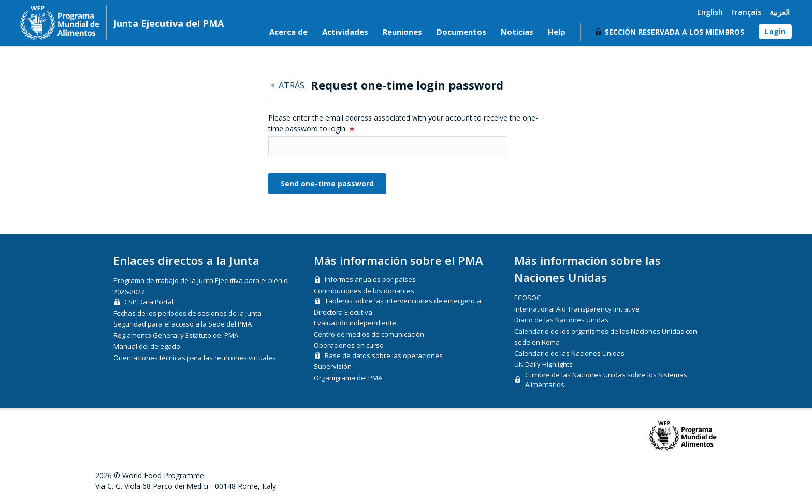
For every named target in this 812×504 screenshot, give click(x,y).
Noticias (517, 32)
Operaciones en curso (349, 345)
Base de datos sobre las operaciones (384, 355)
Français (746, 12)
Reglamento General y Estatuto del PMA (176, 335)
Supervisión (333, 366)
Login (775, 31)
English (710, 12)
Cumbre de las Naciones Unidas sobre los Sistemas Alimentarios (606, 380)
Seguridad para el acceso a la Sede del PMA (183, 324)
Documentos (461, 32)
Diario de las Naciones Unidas (561, 320)
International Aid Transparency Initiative (577, 309)
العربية (780, 12)
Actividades (345, 32)
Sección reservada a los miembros (675, 32)
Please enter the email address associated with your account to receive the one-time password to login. (403, 123)
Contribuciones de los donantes (364, 291)
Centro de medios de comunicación (369, 334)
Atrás (292, 85)
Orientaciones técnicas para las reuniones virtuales (195, 358)
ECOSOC (527, 298)
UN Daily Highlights (543, 364)
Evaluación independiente (355, 323)
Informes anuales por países (370, 279)
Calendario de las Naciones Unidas (569, 353)
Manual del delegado (147, 346)
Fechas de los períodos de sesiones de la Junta (187, 313)
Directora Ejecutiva (343, 312)
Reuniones (402, 32)
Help (557, 32)
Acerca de (288, 32)
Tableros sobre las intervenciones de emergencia (403, 301)
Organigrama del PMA (348, 378)
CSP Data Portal (149, 302)
